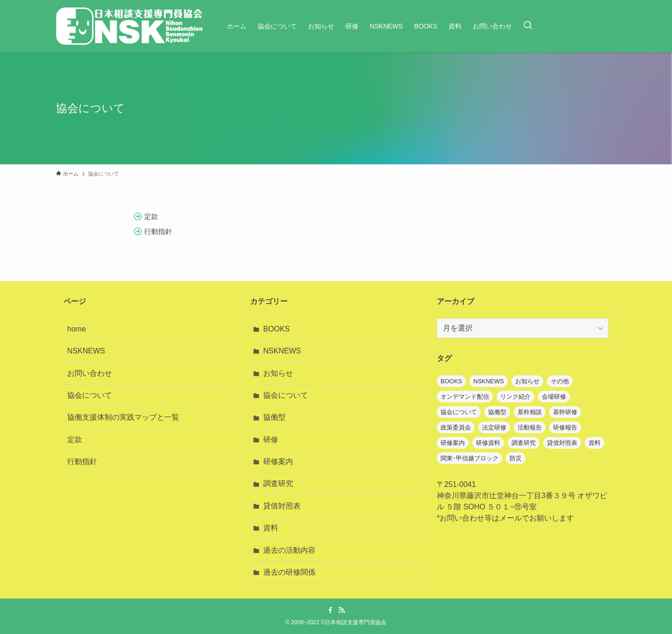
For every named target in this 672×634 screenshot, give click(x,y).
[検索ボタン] (528, 26)
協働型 (274, 417)
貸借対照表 (282, 506)
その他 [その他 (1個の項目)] (560, 381)
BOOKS (276, 329)
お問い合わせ (90, 373)
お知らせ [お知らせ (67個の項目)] (527, 381)
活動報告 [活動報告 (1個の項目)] (530, 427)
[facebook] (330, 610)
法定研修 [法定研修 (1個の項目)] (494, 427)
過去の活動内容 (289, 550)
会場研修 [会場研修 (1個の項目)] (554, 397)
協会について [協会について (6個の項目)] (459, 412)
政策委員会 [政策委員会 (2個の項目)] (456, 427)
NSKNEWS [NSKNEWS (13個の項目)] (489, 381)
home (77, 329)
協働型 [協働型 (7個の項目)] (497, 412)
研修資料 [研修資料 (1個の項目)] (488, 443)
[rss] (342, 610)
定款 (75, 440)
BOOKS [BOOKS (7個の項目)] (451, 381)
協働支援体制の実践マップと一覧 (123, 417)
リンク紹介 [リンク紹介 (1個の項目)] (515, 397)
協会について (90, 395)
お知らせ (278, 373)
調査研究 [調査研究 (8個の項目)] (524, 443)
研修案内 (278, 461)
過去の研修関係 (289, 572)
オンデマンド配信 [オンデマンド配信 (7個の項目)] (465, 397)
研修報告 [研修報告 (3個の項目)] (565, 427)
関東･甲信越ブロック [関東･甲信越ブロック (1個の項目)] (469, 458)
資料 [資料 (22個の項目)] (595, 443)
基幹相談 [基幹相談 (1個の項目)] (530, 412)
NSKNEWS (86, 351)
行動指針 (82, 461)
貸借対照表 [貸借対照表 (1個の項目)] (562, 443)
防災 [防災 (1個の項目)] (516, 458)
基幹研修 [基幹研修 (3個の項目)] (565, 412)
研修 (271, 440)
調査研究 (278, 483)
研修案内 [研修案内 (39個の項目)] (453, 443)
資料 (271, 528)
